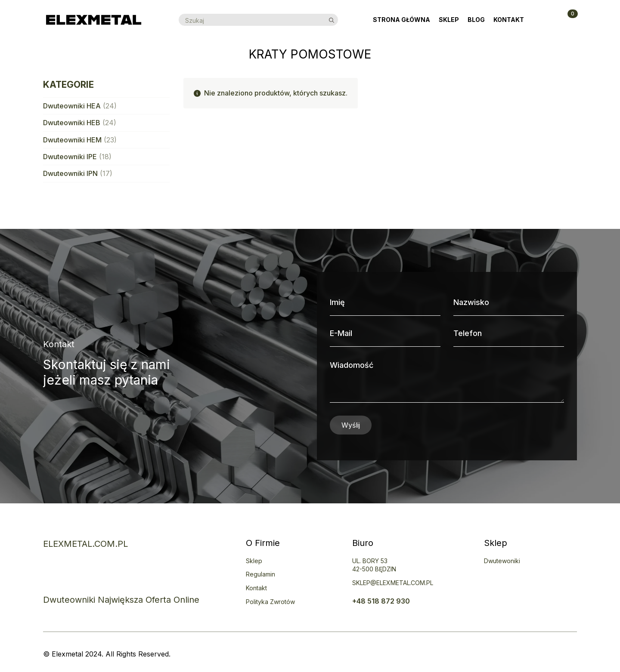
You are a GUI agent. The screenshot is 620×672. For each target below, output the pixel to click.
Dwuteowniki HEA (72, 106)
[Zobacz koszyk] (567, 20)
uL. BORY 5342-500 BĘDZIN (374, 565)
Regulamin (260, 574)
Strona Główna (401, 20)
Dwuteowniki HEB (72, 123)
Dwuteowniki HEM (72, 140)
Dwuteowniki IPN (70, 173)
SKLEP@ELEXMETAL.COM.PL (393, 583)
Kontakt (509, 20)
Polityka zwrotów (270, 602)
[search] (332, 20)
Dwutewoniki (502, 561)
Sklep (449, 20)
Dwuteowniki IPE (70, 157)
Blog (476, 20)
